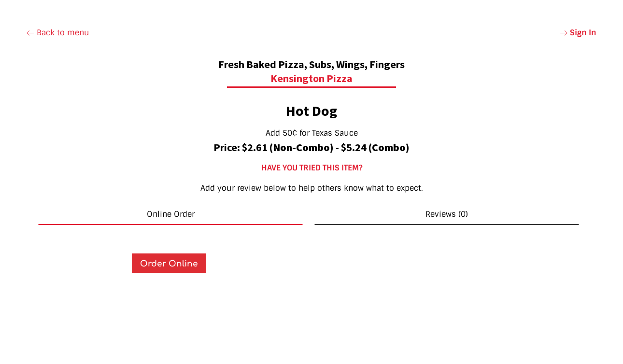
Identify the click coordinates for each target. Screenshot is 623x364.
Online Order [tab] (171, 214)
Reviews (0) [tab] (447, 214)
